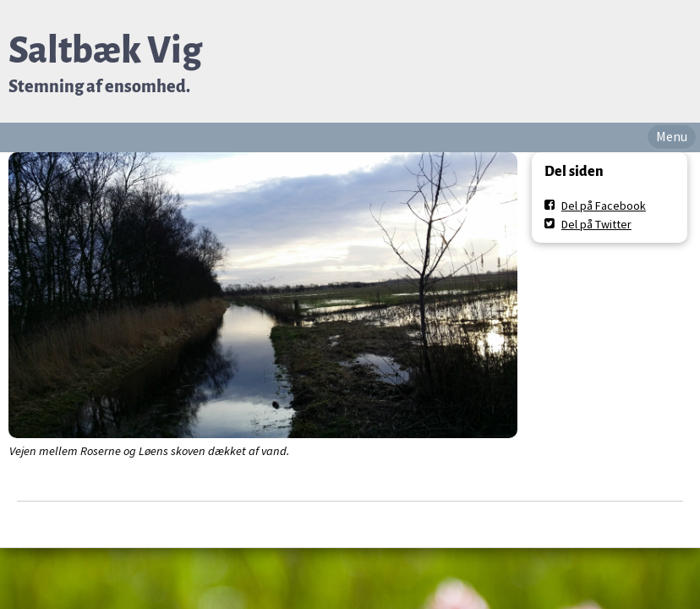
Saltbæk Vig (105, 50)
